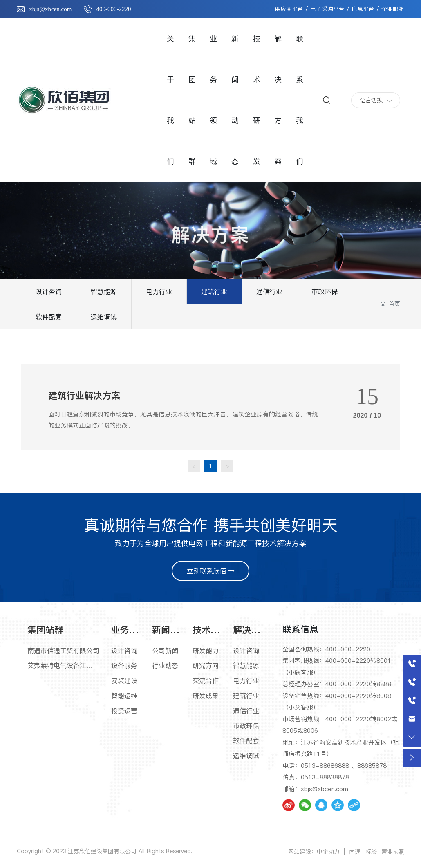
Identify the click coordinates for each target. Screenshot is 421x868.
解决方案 (210, 243)
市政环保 (325, 291)
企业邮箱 (393, 9)
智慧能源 (104, 291)
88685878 (372, 766)
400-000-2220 (113, 9)
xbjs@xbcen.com (50, 9)
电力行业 (159, 291)
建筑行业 (214, 291)
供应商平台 (289, 9)
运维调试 (104, 317)
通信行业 (269, 291)
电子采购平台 (327, 9)
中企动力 (328, 852)
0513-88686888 (325, 766)
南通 (355, 852)
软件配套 (49, 317)
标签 (372, 852)
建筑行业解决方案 (84, 396)
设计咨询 (49, 291)
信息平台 (363, 9)
